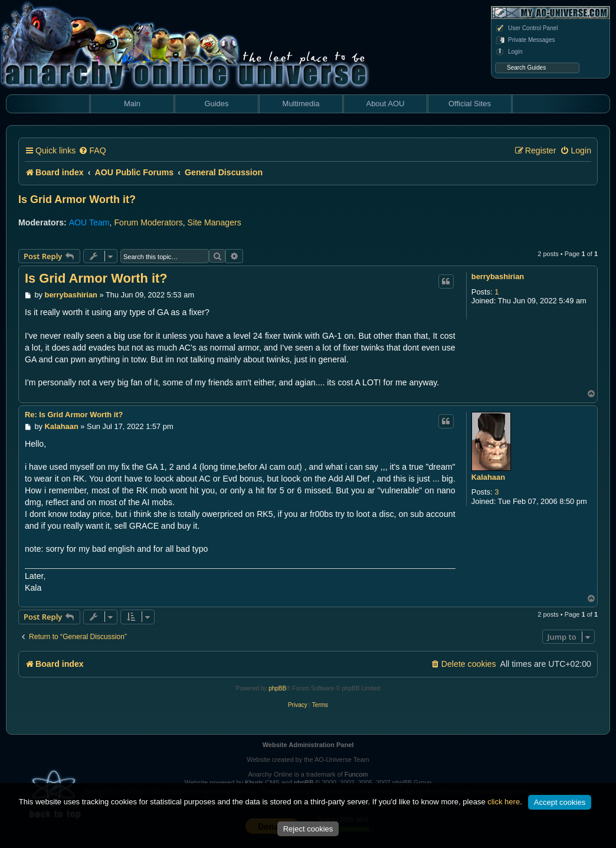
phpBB (277, 688)
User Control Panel (526, 28)
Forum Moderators (148, 222)
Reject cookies (308, 829)
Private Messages (525, 40)
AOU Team (89, 222)
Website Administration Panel (308, 745)
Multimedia (301, 104)
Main (132, 104)
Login (509, 52)
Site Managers (214, 222)
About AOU (385, 104)
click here (504, 802)
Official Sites (470, 104)
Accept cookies (560, 802)
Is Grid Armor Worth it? (77, 199)
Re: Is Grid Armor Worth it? (74, 415)
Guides (216, 104)
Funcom (356, 774)
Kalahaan (488, 477)
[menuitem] (92, 151)
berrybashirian (498, 276)
